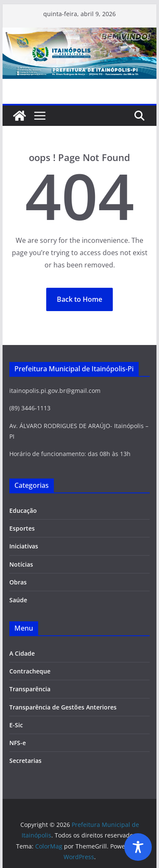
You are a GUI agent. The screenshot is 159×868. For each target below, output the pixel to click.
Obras (18, 582)
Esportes (22, 528)
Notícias (21, 564)
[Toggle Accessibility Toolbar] (138, 847)
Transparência (30, 689)
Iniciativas (24, 546)
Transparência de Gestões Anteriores (63, 707)
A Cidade (22, 653)
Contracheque (30, 671)
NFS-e (18, 743)
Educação (23, 511)
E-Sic (16, 725)
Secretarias (25, 761)
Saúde (18, 600)
